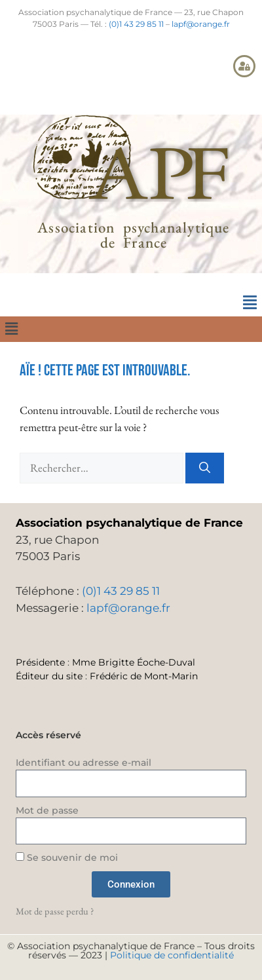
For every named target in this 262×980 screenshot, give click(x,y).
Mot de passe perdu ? (55, 911)
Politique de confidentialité (172, 955)
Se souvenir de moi (67, 857)
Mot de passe (47, 810)
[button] (250, 303)
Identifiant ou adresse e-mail (84, 763)
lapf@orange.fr (201, 24)
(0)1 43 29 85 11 (136, 24)
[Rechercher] (205, 468)
